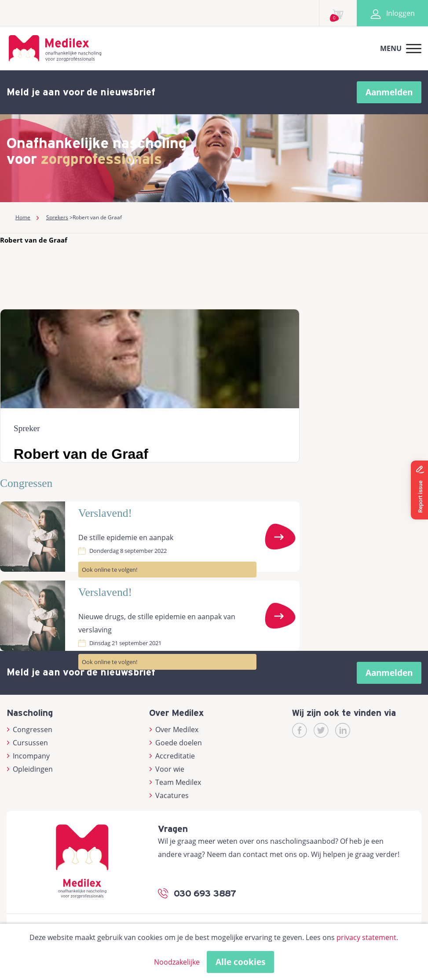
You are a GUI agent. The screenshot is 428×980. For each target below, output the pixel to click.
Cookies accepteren (280, 962)
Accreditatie (172, 756)
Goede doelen (176, 743)
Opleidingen (30, 769)
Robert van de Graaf (34, 240)
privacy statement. (367, 937)
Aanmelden (389, 92)
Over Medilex (174, 730)
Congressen (29, 730)
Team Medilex (175, 782)
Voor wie (167, 769)
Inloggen (392, 13)
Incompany (28, 756)
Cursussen (27, 743)
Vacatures (169, 795)
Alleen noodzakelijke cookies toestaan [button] (161, 962)
